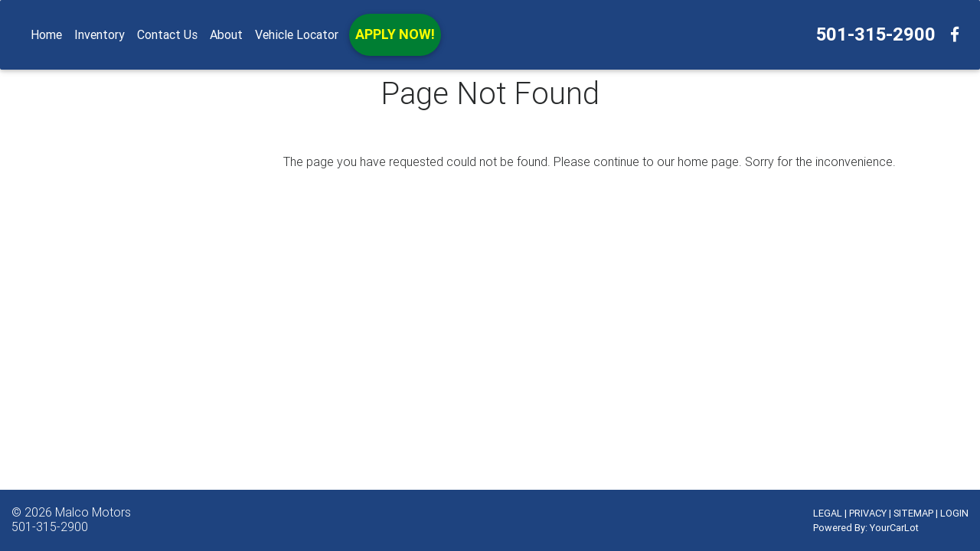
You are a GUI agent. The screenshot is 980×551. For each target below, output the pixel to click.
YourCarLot (894, 528)
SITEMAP (913, 513)
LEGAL (828, 513)
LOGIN (954, 513)
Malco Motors (93, 512)
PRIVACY (868, 513)
